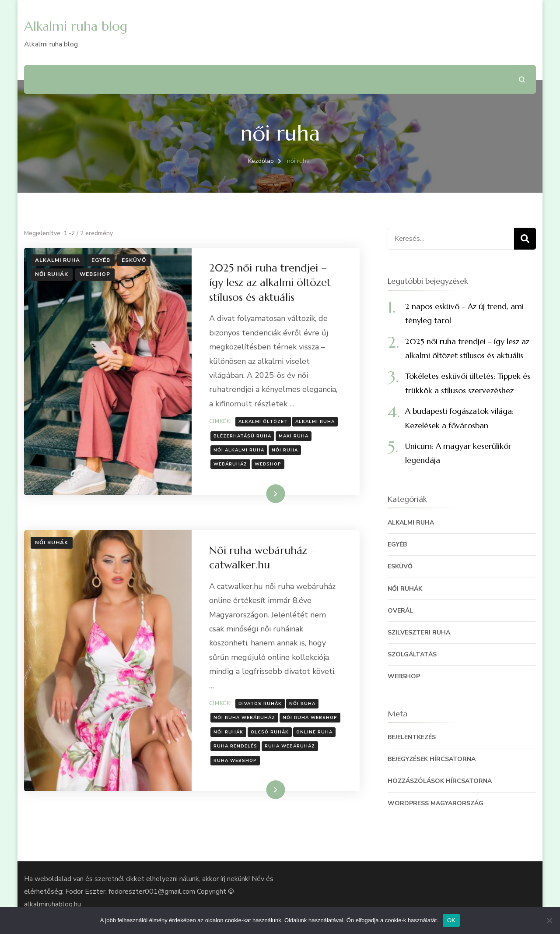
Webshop (95, 274)
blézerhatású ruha (242, 436)
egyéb (101, 260)
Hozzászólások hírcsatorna (440, 781)
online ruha (314, 732)
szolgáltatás (412, 654)
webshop (268, 464)
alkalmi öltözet (263, 422)
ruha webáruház (290, 746)
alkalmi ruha (315, 422)
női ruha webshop (310, 718)
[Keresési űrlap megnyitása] (522, 79)
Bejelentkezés (412, 737)
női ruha (285, 450)
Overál (400, 611)
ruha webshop (235, 761)
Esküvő (134, 260)
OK (451, 920)
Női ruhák (52, 274)
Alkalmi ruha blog (76, 26)
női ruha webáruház (244, 718)
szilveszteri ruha (419, 633)
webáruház (230, 464)
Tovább (264, 493)
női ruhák (228, 732)
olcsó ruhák (270, 732)
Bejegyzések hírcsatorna (432, 759)
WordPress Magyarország (436, 803)
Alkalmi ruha (58, 260)
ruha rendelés (235, 746)
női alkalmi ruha (239, 450)
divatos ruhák (260, 704)
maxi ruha (294, 436)
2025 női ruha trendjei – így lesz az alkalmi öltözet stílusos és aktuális (270, 283)
